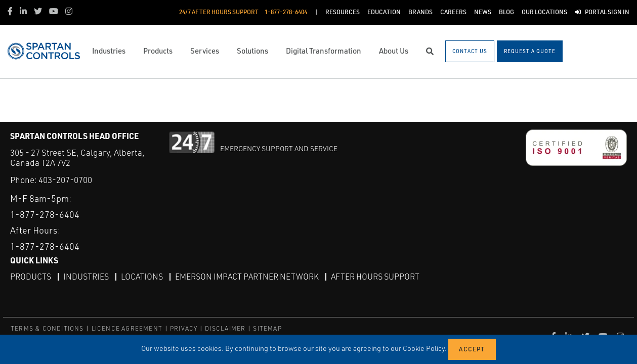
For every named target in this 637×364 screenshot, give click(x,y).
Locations (142, 277)
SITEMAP (267, 328)
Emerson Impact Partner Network (247, 277)
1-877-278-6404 (45, 214)
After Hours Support (375, 277)
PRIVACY (184, 328)
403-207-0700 (65, 180)
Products (31, 277)
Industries (86, 277)
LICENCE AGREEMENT (127, 328)
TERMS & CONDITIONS (47, 328)
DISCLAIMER (225, 328)
